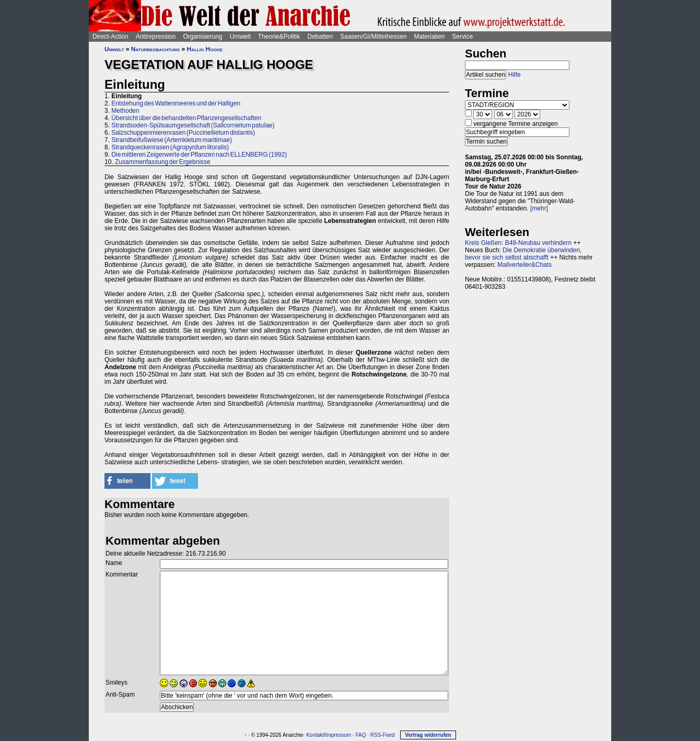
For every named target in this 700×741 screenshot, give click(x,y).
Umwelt (240, 37)
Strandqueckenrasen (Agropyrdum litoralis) (170, 147)
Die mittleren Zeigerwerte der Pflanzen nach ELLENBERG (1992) (199, 155)
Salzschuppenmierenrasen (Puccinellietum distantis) (183, 133)
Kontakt (315, 735)
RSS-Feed (383, 735)
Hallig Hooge (205, 49)
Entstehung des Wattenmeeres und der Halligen (176, 103)
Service (462, 37)
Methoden (125, 111)
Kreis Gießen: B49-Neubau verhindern (518, 243)
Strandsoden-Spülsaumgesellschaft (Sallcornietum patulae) (193, 125)
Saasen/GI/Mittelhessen (373, 37)
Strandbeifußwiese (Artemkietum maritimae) (172, 140)
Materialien (430, 37)
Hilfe (515, 75)
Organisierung (202, 37)
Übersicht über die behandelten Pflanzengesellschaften (186, 118)
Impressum (338, 735)
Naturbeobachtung (155, 49)
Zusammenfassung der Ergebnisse (163, 162)
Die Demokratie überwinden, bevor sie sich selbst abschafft (523, 254)
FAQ (360, 735)
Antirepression (156, 37)
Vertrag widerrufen (428, 735)
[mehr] (539, 208)
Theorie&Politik (279, 37)
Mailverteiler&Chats (524, 265)
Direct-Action (110, 37)
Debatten (320, 37)
